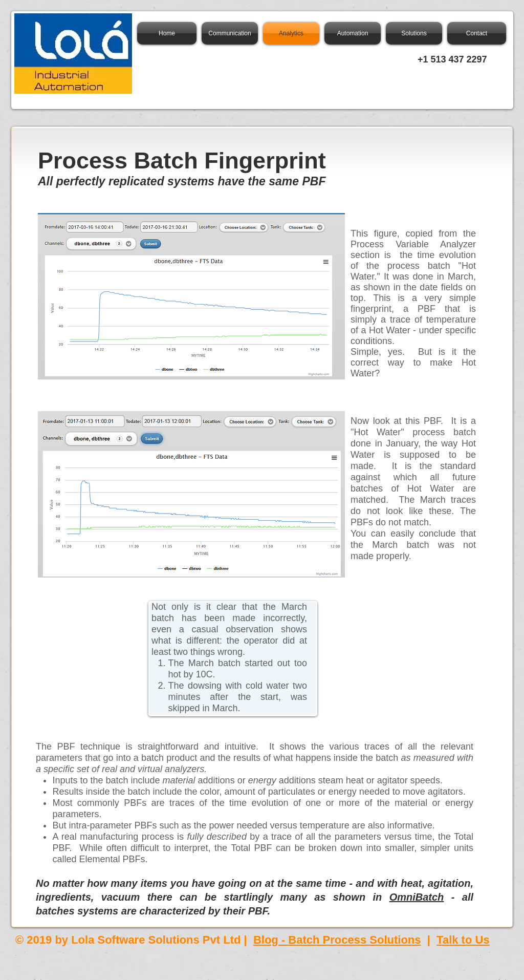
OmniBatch (417, 897)
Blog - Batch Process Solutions (337, 940)
